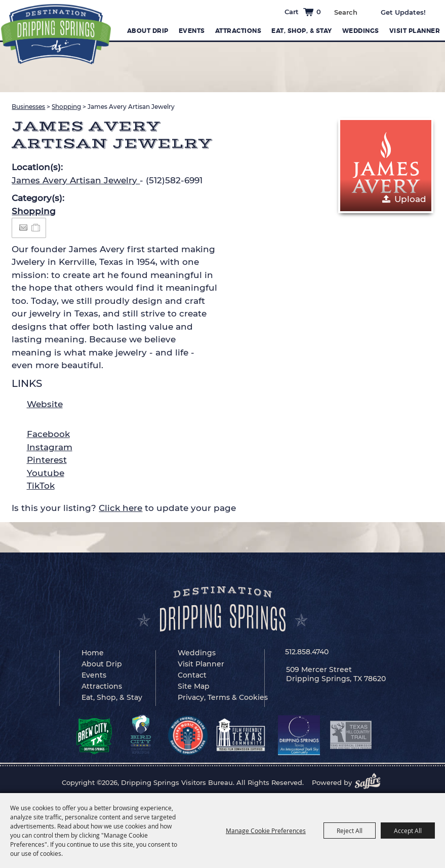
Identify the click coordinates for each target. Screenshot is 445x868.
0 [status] (319, 12)
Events (192, 31)
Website (45, 404)
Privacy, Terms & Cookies (223, 697)
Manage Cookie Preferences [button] (266, 831)
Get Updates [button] (410, 12)
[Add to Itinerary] (36, 227)
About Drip (148, 31)
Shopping (66, 107)
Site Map (194, 686)
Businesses (28, 107)
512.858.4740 (307, 652)
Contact (192, 675)
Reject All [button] (350, 831)
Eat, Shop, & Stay (302, 31)
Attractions (238, 31)
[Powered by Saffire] (371, 782)
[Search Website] (346, 12)
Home (93, 653)
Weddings (361, 31)
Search (365, 11)
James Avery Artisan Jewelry (76, 180)
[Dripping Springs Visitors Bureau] (56, 34)
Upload (410, 199)
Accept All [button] (408, 831)
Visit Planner (415, 31)
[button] (386, 166)
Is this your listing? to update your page (124, 508)
